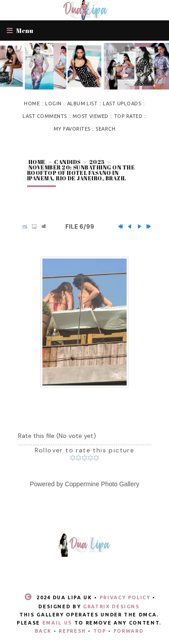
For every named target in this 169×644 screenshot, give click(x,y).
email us (57, 623)
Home (32, 103)
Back (43, 631)
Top (100, 631)
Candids (67, 162)
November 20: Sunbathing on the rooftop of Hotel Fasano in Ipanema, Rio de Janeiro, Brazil (81, 173)
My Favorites (72, 129)
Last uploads (122, 103)
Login (53, 103)
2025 (97, 162)
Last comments (45, 116)
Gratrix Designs (111, 606)
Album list (82, 103)
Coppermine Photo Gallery (102, 484)
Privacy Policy (125, 597)
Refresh (72, 631)
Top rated (128, 116)
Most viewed (91, 116)
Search (105, 129)
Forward (129, 631)
